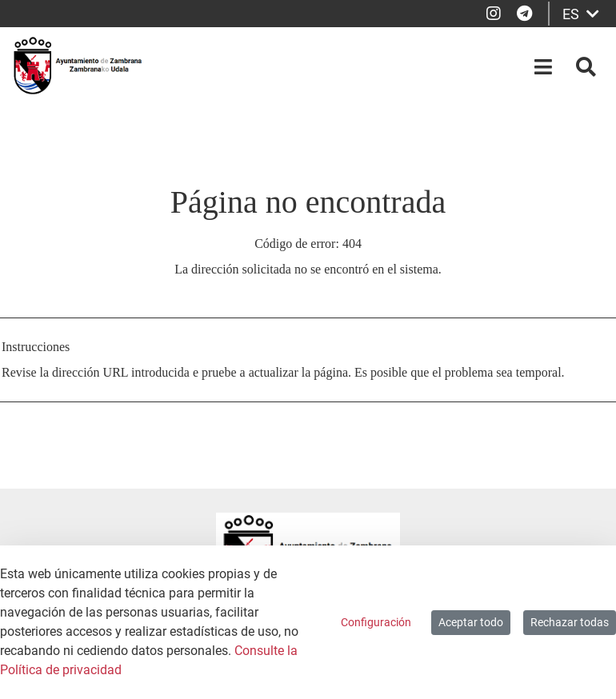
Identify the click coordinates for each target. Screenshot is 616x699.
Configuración (376, 622)
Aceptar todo (471, 622)
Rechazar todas (570, 622)
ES (581, 14)
